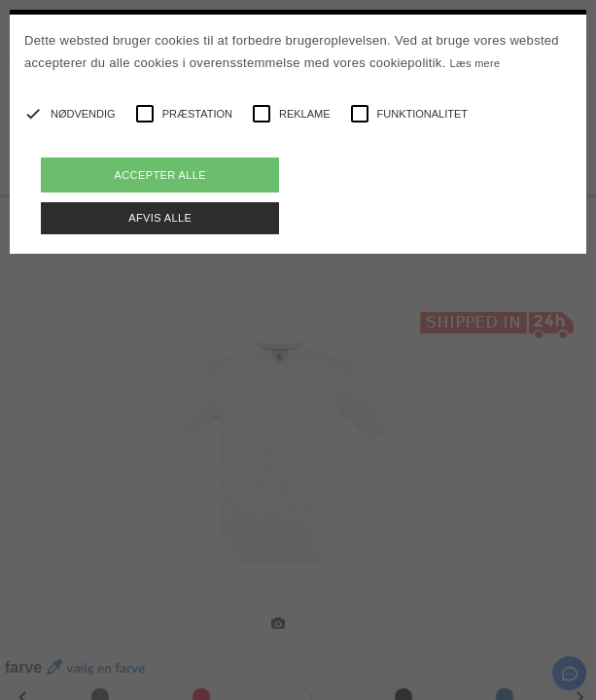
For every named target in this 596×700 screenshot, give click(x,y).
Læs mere (475, 63)
